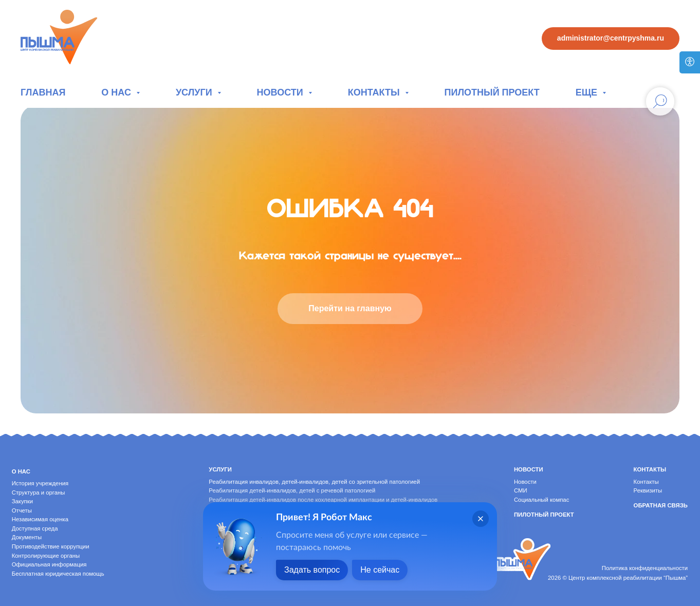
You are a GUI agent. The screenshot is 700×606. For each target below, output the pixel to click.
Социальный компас (541, 500)
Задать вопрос (312, 570)
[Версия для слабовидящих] (690, 62)
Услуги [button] (195, 92)
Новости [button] (281, 92)
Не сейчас (380, 570)
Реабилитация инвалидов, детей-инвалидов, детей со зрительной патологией (314, 482)
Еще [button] (588, 92)
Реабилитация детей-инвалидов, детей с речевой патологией (292, 490)
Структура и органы (39, 493)
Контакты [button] (375, 92)
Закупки (22, 501)
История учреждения (40, 483)
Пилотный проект (492, 92)
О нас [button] (117, 92)
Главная (43, 92)
